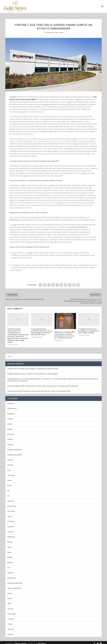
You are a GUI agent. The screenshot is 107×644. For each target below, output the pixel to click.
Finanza (10, 463)
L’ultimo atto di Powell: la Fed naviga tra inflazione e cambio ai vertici (33, 367)
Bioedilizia (11, 412)
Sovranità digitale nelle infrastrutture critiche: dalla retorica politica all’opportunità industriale (43, 384)
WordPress (42, 642)
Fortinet (12, 95)
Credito (10, 417)
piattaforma (14, 218)
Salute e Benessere (14, 586)
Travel (10, 622)
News (61, 31)
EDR (55, 228)
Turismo (11, 627)
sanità (10, 591)
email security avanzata (78, 225)
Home (10, 484)
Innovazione (12, 504)
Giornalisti (11, 473)
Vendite (10, 632)
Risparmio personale (15, 581)
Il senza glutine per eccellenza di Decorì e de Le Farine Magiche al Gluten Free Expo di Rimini (42, 330)
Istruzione (11, 509)
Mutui (10, 545)
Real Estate (12, 576)
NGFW (46, 228)
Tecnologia (11, 612)
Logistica (11, 525)
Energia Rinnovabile (15, 453)
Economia (11, 432)
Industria (50, 31)
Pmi (9, 566)
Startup (10, 607)
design (10, 422)
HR (8, 489)
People (10, 555)
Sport (9, 602)
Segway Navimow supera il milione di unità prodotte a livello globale (33, 372)
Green (10, 478)
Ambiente (11, 401)
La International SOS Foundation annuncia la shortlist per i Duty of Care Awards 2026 (39, 389)
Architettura (12, 407)
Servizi (10, 596)
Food (9, 468)
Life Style (11, 519)
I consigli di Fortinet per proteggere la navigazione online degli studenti (88, 329)
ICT (45, 31)
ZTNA (75, 139)
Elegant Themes (21, 642)
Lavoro (56, 31)
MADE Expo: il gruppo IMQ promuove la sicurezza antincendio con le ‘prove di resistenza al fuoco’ (65, 333)
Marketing (11, 535)
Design (10, 427)
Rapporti (11, 571)
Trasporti (11, 617)
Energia (10, 443)
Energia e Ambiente (15, 448)
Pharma (10, 561)
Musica (10, 540)
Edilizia (10, 437)
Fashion (10, 458)
